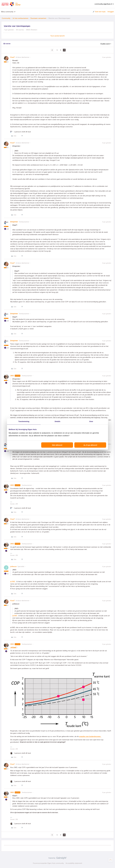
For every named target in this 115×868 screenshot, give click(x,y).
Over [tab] (91, 421)
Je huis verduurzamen (20, 18)
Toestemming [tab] (24, 421)
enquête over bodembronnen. (90, 736)
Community (6, 18)
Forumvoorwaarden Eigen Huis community (48, 863)
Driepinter (14, 222)
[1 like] (20, 132)
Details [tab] (57, 421)
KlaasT (12, 57)
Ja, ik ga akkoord (90, 445)
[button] (99, 12)
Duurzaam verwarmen (38, 18)
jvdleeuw (13, 566)
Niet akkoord (57, 445)
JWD (12, 376)
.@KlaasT (13, 647)
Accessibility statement (74, 863)
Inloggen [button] (111, 12)
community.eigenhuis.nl (104, 4)
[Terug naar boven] (111, 860)
